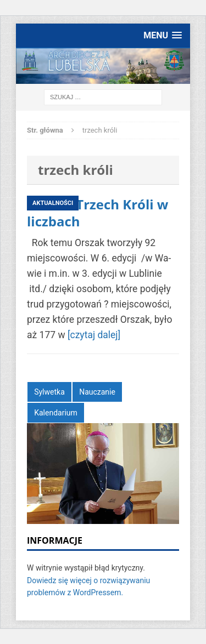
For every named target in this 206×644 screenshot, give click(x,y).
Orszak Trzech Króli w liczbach (98, 213)
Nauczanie (97, 392)
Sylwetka (49, 392)
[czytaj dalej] (94, 335)
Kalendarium (56, 413)
